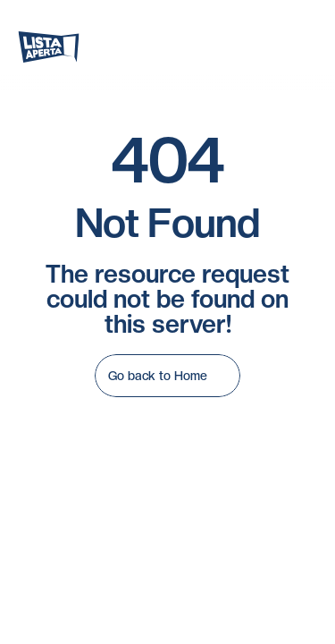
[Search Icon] (174, 47)
